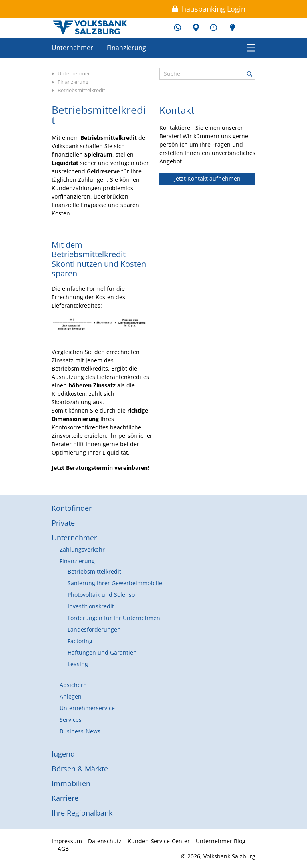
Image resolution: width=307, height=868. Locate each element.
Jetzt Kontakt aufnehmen (207, 178)
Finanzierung (126, 48)
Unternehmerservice (87, 708)
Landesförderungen (94, 629)
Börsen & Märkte (80, 769)
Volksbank (90, 28)
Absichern (73, 685)
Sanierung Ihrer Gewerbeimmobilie (115, 583)
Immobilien (71, 783)
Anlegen (71, 696)
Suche (249, 74)
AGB (63, 849)
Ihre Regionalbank (82, 813)
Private (63, 523)
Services (71, 720)
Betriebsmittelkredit (81, 90)
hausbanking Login (214, 9)
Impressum (67, 841)
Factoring (80, 641)
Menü (251, 47)
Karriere (65, 798)
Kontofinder (72, 508)
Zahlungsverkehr (82, 549)
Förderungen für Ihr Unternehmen (114, 618)
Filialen (195, 28)
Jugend (63, 754)
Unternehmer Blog (231, 28)
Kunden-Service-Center (177, 28)
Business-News (80, 731)
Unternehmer (72, 48)
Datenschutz (105, 841)
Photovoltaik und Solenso (101, 595)
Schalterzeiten (213, 28)
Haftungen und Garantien (102, 652)
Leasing (78, 664)
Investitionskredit (91, 606)
